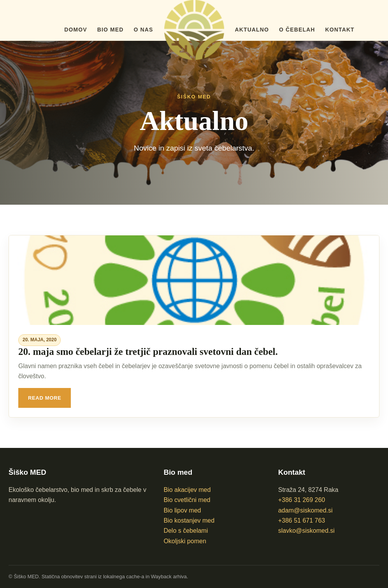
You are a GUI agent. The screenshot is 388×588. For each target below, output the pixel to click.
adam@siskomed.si (305, 510)
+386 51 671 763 (302, 520)
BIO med (111, 30)
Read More (45, 398)
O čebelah (297, 30)
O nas (144, 30)
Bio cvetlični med (187, 500)
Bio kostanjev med (189, 520)
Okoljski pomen (185, 541)
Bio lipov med (182, 510)
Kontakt (340, 30)
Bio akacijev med (187, 490)
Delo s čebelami (186, 531)
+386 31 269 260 (302, 500)
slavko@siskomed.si (306, 531)
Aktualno (252, 30)
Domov (76, 30)
